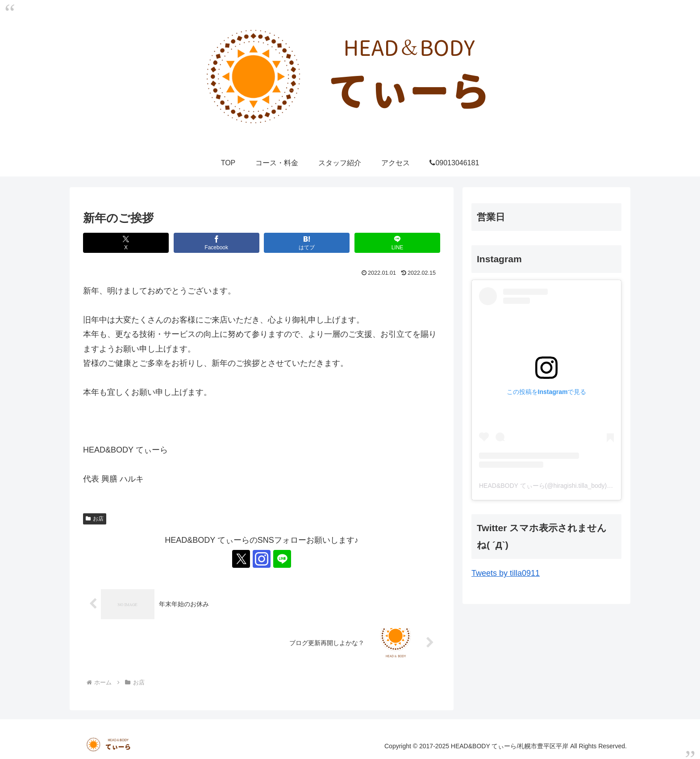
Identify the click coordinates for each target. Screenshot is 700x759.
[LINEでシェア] (397, 243)
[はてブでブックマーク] (307, 243)
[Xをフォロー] (241, 559)
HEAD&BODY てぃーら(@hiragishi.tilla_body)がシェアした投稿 (568, 486)
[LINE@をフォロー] (282, 559)
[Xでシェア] (126, 243)
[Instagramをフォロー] (262, 559)
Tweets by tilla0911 (506, 573)
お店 (95, 519)
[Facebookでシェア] (217, 243)
